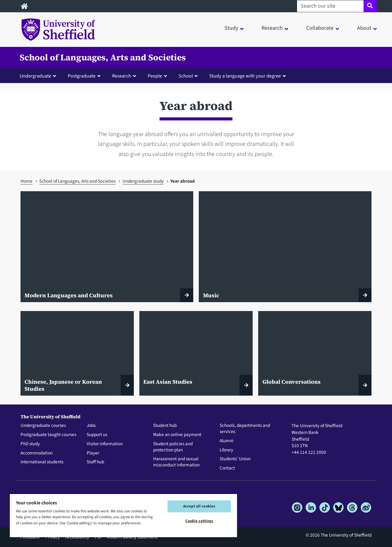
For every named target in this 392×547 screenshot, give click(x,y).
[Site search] (370, 6)
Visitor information (105, 444)
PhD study (30, 444)
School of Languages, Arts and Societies (103, 57)
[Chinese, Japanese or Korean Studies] (77, 353)
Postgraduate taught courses (48, 435)
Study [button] (231, 28)
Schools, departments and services (245, 429)
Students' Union (235, 459)
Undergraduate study (143, 181)
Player (93, 453)
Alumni (226, 441)
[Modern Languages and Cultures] (107, 247)
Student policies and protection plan (173, 447)
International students (42, 462)
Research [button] (272, 28)
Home (26, 181)
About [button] (364, 28)
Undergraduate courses (43, 426)
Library (226, 450)
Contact (227, 468)
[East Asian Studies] (196, 353)
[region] (123, 515)
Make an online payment (177, 435)
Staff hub (95, 462)
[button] (39, 76)
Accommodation (37, 453)
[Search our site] (330, 6)
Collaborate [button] (320, 28)
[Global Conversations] (315, 353)
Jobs (91, 426)
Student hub (165, 426)
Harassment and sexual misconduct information (176, 462)
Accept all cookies (199, 506)
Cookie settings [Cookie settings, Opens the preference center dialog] (199, 521)
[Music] (285, 247)
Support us (97, 435)
